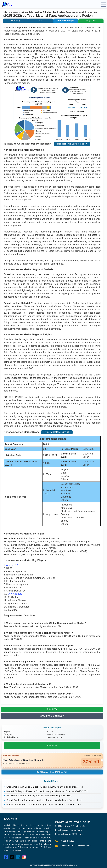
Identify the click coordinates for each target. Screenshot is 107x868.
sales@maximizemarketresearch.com (75, 845)
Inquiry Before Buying (57, 432)
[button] (66, 21)
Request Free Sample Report (72, 144)
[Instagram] (25, 857)
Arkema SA (12, 565)
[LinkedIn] (19, 857)
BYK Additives (15, 594)
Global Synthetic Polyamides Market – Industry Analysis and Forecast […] (44, 800)
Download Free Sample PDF (52, 772)
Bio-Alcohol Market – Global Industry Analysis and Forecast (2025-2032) (44, 805)
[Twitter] (13, 857)
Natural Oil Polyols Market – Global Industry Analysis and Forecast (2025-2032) (47, 791)
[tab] (16, 21)
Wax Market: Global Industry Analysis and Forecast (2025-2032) (39, 796)
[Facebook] (7, 857)
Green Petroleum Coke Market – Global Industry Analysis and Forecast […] (45, 787)
